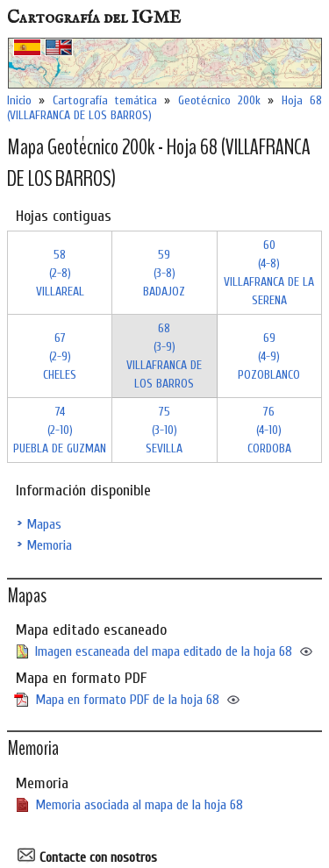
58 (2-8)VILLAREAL (60, 273)
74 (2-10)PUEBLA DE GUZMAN (60, 430)
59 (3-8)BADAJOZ (164, 273)
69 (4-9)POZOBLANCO (269, 356)
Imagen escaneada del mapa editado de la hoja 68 (164, 651)
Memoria (49, 545)
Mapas (44, 524)
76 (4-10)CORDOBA (269, 430)
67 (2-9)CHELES (60, 356)
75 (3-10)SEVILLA (164, 430)
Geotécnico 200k (219, 100)
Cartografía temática (105, 100)
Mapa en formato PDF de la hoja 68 (127, 700)
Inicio (19, 100)
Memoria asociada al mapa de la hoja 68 (139, 805)
